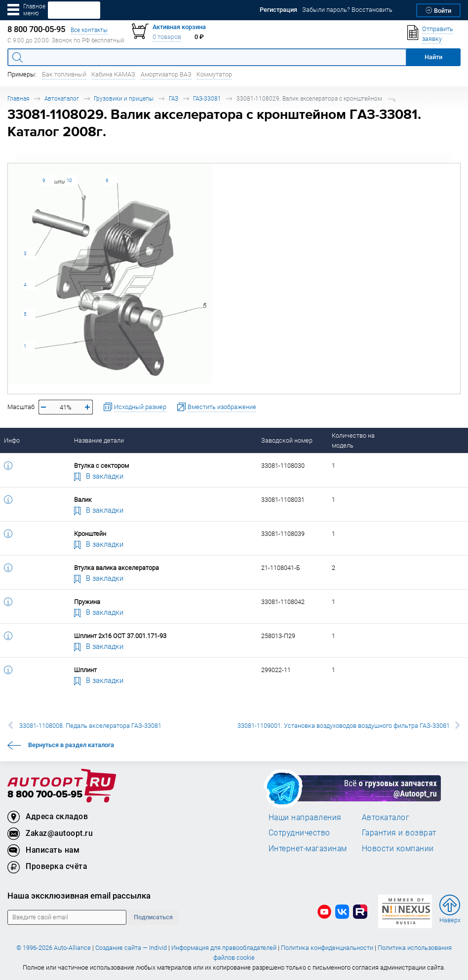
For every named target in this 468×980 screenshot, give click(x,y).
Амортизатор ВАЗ (166, 74)
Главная (18, 98)
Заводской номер (287, 440)
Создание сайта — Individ (131, 948)
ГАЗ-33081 (207, 98)
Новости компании (398, 848)
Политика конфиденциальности (327, 948)
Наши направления (305, 817)
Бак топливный (64, 74)
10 (69, 180)
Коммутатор (214, 74)
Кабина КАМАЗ (113, 74)
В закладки (99, 476)
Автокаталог (62, 98)
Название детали (99, 440)
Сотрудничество (299, 832)
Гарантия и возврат (399, 832)
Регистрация (278, 10)
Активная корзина (179, 27)
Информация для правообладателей (224, 948)
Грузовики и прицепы (124, 98)
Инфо (12, 440)
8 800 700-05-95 (45, 795)
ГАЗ (174, 98)
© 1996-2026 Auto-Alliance (54, 948)
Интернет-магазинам (308, 848)
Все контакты (89, 30)
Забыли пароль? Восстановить (347, 10)
